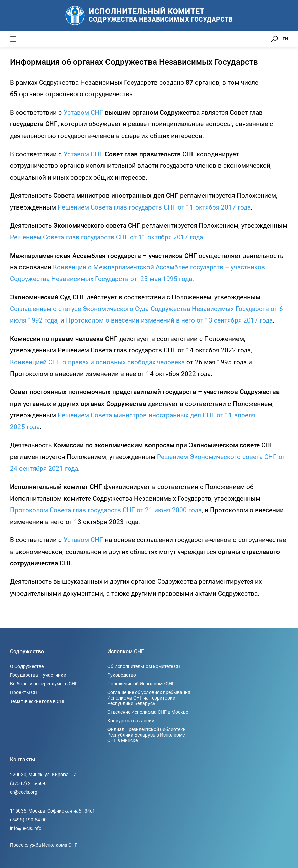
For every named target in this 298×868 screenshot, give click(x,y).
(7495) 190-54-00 (28, 820)
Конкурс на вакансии (131, 721)
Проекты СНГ (25, 692)
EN (285, 39)
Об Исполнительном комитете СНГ (145, 666)
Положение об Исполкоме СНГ (141, 684)
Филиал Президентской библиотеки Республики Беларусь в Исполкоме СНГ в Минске (146, 735)
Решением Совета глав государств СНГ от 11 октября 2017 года (154, 207)
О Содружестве (27, 666)
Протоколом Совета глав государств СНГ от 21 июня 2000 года (106, 510)
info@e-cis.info (26, 828)
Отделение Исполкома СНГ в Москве (148, 712)
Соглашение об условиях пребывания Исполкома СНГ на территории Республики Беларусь (149, 698)
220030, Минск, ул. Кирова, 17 (43, 775)
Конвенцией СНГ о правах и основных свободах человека (97, 362)
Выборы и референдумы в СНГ (44, 684)
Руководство (122, 675)
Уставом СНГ (83, 112)
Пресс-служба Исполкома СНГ (44, 845)
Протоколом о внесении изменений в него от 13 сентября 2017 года (169, 320)
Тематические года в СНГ (38, 701)
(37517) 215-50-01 (30, 783)
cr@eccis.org (24, 792)
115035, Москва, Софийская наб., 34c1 (53, 811)
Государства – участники (38, 675)
